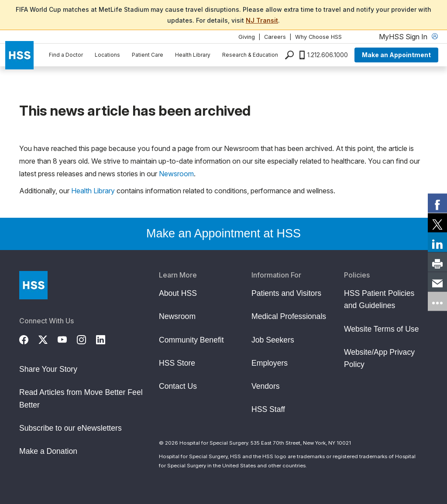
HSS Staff (268, 409)
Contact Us (178, 386)
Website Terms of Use (381, 329)
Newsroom (176, 174)
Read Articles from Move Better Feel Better (81, 398)
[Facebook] (29, 338)
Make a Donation (48, 451)
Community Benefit (191, 340)
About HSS (178, 293)
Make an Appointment (396, 55)
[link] (437, 203)
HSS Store (177, 363)
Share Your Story (48, 369)
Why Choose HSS (318, 37)
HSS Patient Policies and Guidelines (379, 299)
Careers (275, 37)
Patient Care (148, 55)
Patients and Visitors (286, 293)
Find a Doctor (66, 55)
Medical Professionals (289, 316)
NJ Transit (262, 20)
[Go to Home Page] (33, 285)
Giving (247, 37)
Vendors (266, 386)
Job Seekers (273, 340)
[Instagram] (86, 338)
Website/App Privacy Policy (379, 358)
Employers (270, 363)
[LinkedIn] (106, 338)
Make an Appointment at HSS (223, 233)
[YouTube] (67, 338)
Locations (107, 55)
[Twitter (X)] (48, 338)
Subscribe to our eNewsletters (70, 428)
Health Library (193, 55)
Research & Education (250, 55)
